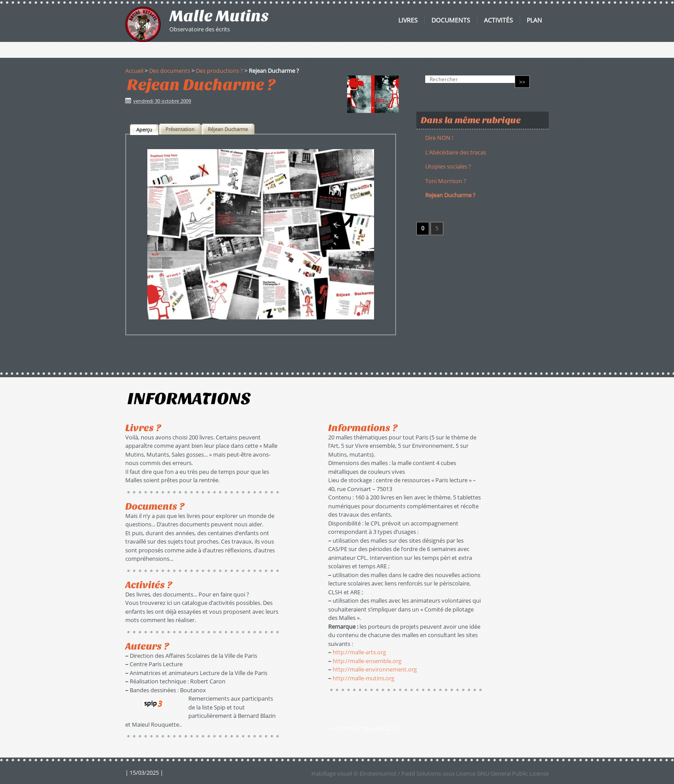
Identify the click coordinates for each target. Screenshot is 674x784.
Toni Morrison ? (446, 181)
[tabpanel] (261, 234)
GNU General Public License (513, 773)
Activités (498, 20)
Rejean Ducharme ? (450, 195)
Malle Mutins (219, 16)
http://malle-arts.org (359, 652)
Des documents (170, 71)
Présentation (180, 129)
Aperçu (144, 129)
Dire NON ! (439, 138)
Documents (451, 20)
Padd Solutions (421, 773)
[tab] (144, 129)
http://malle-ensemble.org (367, 661)
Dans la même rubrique (471, 120)
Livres (408, 20)
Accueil (134, 71)
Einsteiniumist (378, 773)
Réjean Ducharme (228, 129)
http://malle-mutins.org (363, 678)
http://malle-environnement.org (375, 669)
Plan (534, 20)
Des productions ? (219, 71)
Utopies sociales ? (448, 166)
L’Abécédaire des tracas (456, 152)
